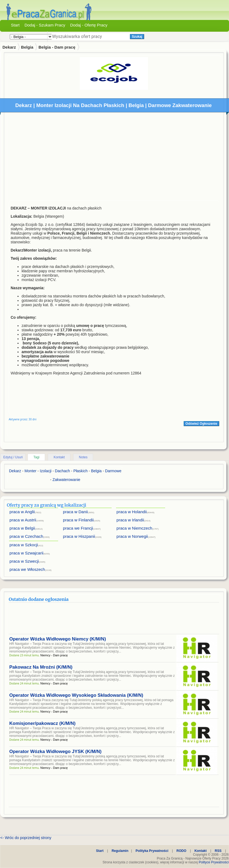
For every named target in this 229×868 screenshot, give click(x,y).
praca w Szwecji (24, 561)
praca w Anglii (22, 512)
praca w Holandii (132, 512)
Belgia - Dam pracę (57, 47)
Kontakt (59, 457)
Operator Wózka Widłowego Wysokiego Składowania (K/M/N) (76, 695)
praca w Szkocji (24, 545)
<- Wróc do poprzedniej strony (26, 838)
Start (15, 25)
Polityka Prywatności (152, 851)
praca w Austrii (23, 520)
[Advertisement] (114, 158)
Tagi (36, 457)
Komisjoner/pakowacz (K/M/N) (42, 723)
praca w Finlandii (78, 520)
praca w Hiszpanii (79, 536)
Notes (83, 457)
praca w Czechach (26, 536)
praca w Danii (75, 512)
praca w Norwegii (132, 536)
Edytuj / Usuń (13, 457)
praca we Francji (78, 528)
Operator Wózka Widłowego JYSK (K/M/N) (55, 752)
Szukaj (137, 37)
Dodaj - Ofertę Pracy (89, 25)
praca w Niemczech (134, 528)
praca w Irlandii (130, 520)
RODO (182, 851)
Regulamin (120, 851)
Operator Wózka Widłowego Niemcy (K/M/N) (58, 639)
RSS (218, 851)
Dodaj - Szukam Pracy (45, 25)
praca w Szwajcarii (26, 553)
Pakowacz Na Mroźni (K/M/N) (41, 667)
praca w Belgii (22, 528)
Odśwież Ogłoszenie (201, 424)
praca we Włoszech (27, 569)
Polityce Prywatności (214, 862)
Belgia (27, 47)
